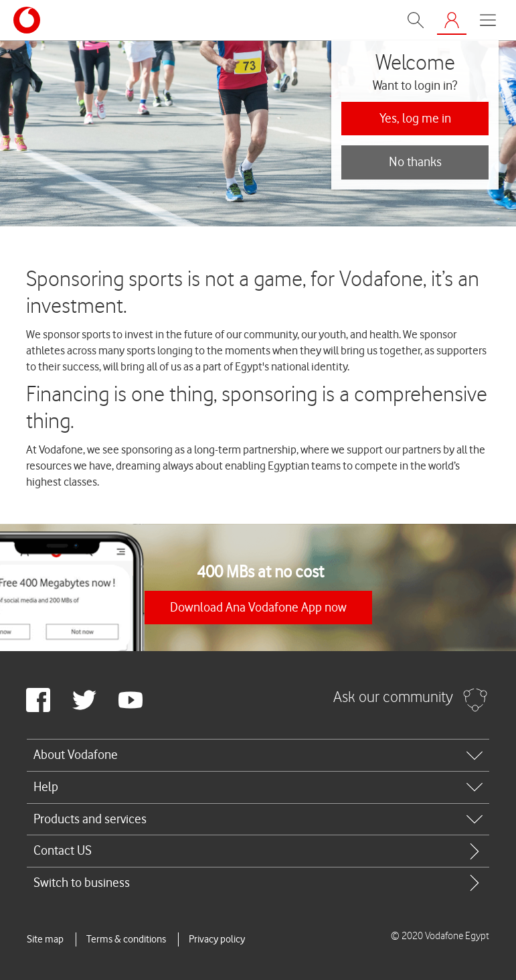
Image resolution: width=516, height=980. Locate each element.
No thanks (415, 162)
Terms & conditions (126, 939)
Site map (45, 939)
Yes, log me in (415, 118)
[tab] (258, 755)
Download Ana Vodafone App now (258, 607)
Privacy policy (217, 939)
